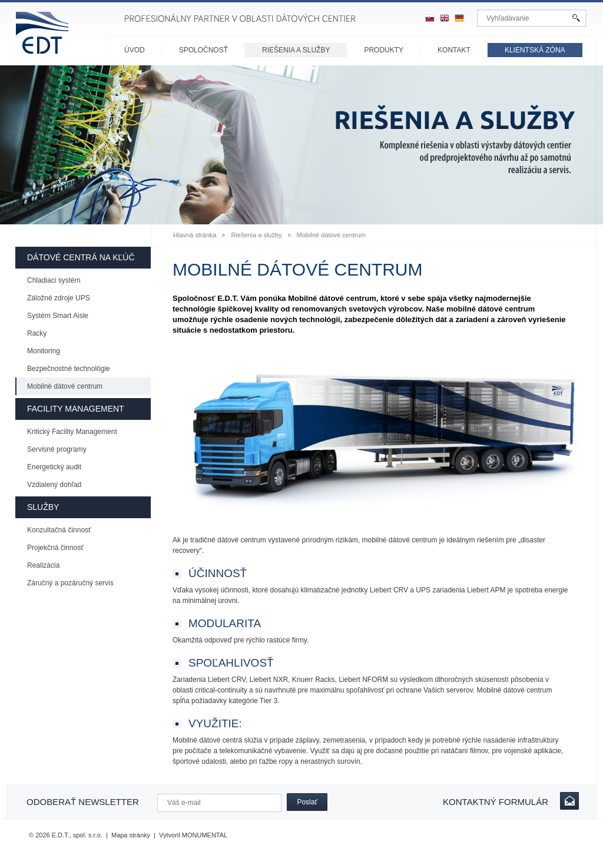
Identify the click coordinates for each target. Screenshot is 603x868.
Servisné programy (57, 449)
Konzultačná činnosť (59, 530)
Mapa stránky (131, 835)
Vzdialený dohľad (54, 485)
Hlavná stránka (195, 235)
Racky (37, 333)
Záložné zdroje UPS (59, 298)
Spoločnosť (203, 50)
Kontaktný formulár (496, 802)
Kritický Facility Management (72, 432)
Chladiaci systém (54, 280)
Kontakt (454, 50)
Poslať (307, 802)
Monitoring (44, 351)
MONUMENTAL (205, 835)
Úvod (135, 50)
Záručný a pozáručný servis (70, 583)
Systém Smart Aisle (58, 316)
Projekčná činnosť (55, 548)
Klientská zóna (535, 50)
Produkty (384, 50)
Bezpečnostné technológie (69, 369)
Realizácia (43, 565)
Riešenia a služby (296, 50)
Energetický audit (54, 467)
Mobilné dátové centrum (65, 386)
